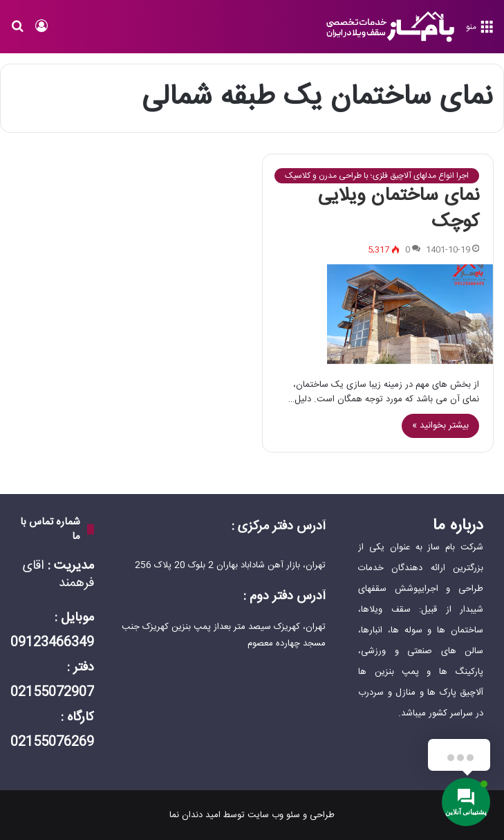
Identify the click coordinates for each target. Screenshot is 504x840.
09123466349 (52, 643)
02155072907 (52, 693)
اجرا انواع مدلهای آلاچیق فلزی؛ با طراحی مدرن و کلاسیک (377, 176)
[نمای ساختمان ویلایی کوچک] (378, 314)
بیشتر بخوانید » (440, 426)
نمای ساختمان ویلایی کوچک (399, 209)
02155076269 (52, 742)
